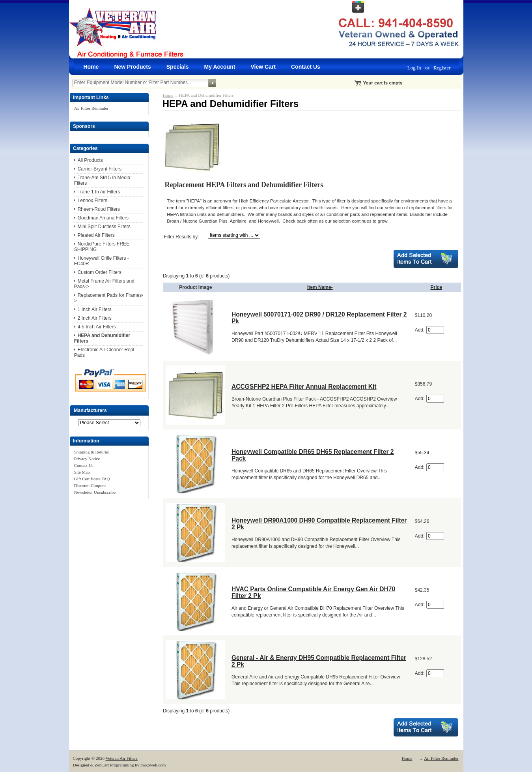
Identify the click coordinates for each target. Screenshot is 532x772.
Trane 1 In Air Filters (99, 192)
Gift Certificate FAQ (92, 479)
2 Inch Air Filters (95, 318)
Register (442, 68)
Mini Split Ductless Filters (104, 227)
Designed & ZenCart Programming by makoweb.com (119, 765)
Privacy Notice (87, 459)
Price (436, 287)
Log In (414, 68)
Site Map (82, 472)
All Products (90, 160)
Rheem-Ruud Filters (99, 209)
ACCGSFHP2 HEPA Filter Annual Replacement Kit (304, 387)
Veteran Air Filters (122, 758)
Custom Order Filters (100, 272)
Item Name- (320, 287)
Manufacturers (90, 410)
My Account (220, 67)
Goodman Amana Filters (103, 218)
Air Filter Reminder (91, 108)
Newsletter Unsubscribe (95, 492)
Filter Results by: (181, 237)
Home (91, 67)
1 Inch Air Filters (95, 309)
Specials (178, 67)
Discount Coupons (90, 485)
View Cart (263, 67)
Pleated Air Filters (96, 235)
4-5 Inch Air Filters (97, 327)
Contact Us (306, 67)
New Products (132, 67)
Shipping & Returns (91, 452)
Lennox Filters (92, 200)
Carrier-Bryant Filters (100, 169)
